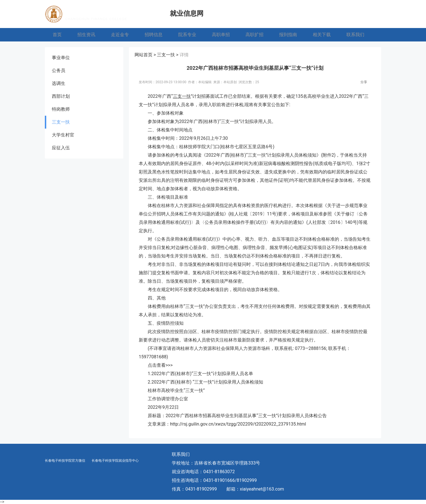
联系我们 (355, 35)
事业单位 (61, 58)
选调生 (59, 83)
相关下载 (322, 35)
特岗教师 (61, 109)
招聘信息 (154, 35)
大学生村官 (63, 135)
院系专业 (187, 35)
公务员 (59, 70)
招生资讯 (86, 35)
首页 (57, 35)
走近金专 (120, 35)
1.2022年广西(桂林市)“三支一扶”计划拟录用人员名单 (200, 374)
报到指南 (288, 35)
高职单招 (221, 35)
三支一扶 (61, 122)
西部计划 (61, 96)
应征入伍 (61, 148)
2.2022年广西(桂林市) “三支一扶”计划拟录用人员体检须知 (205, 382)
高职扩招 (254, 35)
